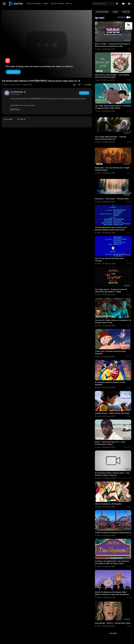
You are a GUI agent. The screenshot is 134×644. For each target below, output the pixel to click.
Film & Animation (34, 3)
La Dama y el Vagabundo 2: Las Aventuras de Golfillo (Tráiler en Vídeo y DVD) (112, 562)
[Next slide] (128, 12)
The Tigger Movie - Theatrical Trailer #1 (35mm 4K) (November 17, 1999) (111, 291)
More (69, 3)
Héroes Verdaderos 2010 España (108, 504)
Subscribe (84, 93)
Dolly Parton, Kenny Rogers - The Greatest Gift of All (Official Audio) (112, 76)
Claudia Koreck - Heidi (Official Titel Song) (112, 413)
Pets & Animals (57, 3)
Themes (129, 26)
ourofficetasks (18, 92)
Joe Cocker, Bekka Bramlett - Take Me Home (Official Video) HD (110, 138)
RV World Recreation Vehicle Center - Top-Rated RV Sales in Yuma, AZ (112, 474)
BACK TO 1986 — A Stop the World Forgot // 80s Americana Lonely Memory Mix (113, 45)
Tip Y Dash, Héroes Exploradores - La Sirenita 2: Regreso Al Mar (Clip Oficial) (113, 107)
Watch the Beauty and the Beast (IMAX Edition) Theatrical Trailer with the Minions (112, 593)
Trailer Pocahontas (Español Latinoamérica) (113, 533)
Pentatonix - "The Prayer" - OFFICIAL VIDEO (112, 199)
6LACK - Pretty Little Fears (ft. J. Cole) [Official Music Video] (110, 443)
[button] (130, 4)
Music (46, 3)
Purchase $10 (13, 72)
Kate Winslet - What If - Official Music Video (113, 623)
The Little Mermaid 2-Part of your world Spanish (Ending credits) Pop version (111, 229)
